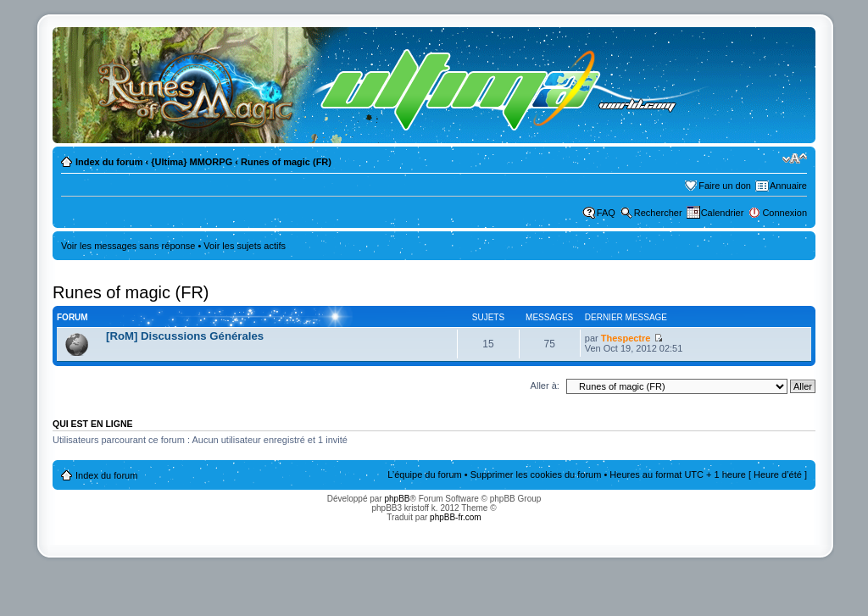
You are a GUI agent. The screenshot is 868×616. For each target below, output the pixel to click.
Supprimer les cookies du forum (536, 474)
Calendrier (723, 213)
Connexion (785, 213)
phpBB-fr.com (456, 517)
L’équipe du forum (424, 474)
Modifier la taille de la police (795, 158)
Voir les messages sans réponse (128, 246)
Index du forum (109, 162)
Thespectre (626, 338)
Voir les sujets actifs (245, 246)
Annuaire (788, 186)
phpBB (397, 499)
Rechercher (658, 213)
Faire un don (725, 186)
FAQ (606, 213)
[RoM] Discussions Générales (185, 336)
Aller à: (545, 386)
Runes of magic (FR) (286, 162)
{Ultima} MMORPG (192, 162)
